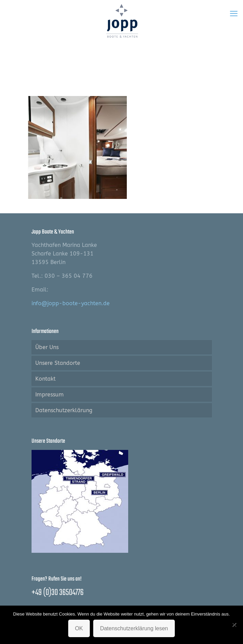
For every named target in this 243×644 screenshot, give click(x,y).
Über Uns (47, 347)
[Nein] (234, 625)
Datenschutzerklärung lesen (134, 628)
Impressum (50, 395)
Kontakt (45, 379)
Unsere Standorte (58, 363)
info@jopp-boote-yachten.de (71, 303)
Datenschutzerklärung (64, 410)
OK (79, 628)
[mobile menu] (234, 14)
